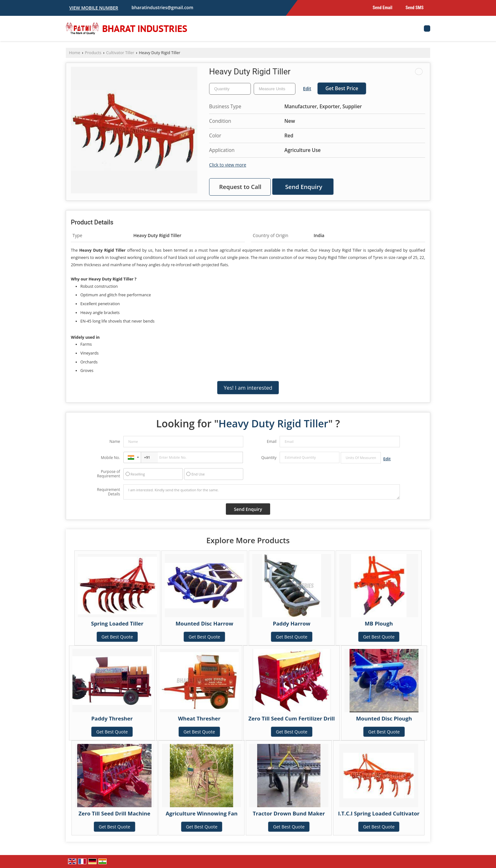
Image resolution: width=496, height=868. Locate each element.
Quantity (269, 458)
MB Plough (379, 623)
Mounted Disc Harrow (204, 623)
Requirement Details (108, 492)
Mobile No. (111, 458)
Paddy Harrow (291, 623)
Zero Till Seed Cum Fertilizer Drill (291, 718)
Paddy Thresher (112, 718)
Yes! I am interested (248, 388)
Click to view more (228, 165)
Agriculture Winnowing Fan (202, 813)
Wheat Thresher (199, 718)
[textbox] (275, 89)
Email (272, 441)
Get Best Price (342, 88)
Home (75, 53)
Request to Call (240, 187)
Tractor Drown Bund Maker (289, 813)
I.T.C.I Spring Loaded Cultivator (379, 813)
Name (115, 441)
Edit (307, 88)
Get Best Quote (117, 637)
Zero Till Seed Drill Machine (114, 813)
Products (93, 53)
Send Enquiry (304, 187)
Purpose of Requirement (108, 474)
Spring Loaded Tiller (117, 623)
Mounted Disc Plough (384, 718)
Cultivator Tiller (120, 53)
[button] (94, 8)
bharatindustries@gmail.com (162, 7)
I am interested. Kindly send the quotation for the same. (262, 492)
